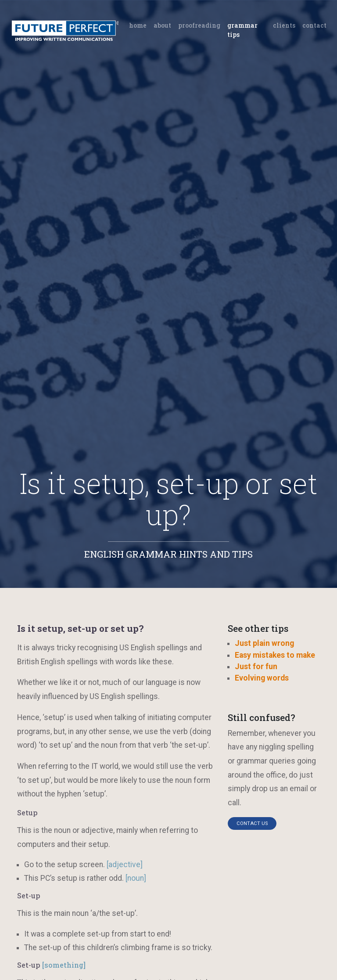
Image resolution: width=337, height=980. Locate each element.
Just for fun (256, 667)
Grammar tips (242, 30)
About (162, 25)
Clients (284, 25)
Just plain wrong (264, 643)
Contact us (252, 823)
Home (140, 25)
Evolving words (262, 678)
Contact (314, 25)
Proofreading (199, 25)
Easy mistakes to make (275, 655)
